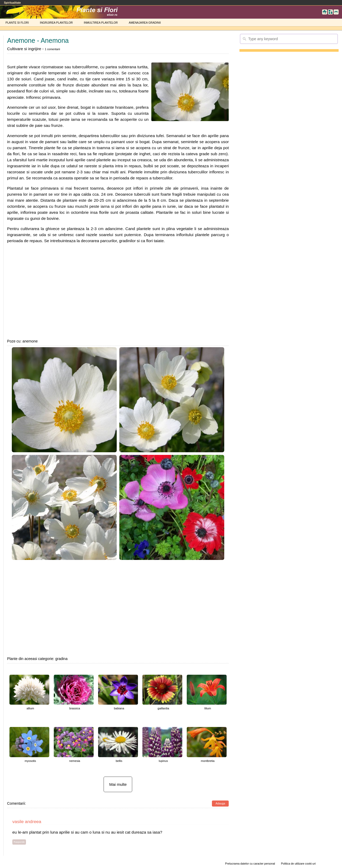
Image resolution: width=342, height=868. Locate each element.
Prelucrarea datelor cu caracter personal (250, 864)
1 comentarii (52, 49)
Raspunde (19, 842)
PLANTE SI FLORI (17, 23)
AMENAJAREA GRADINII (145, 23)
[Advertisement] (118, 291)
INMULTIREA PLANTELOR (101, 23)
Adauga (220, 803)
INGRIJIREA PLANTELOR (56, 23)
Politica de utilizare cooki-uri (298, 864)
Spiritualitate (12, 3)
